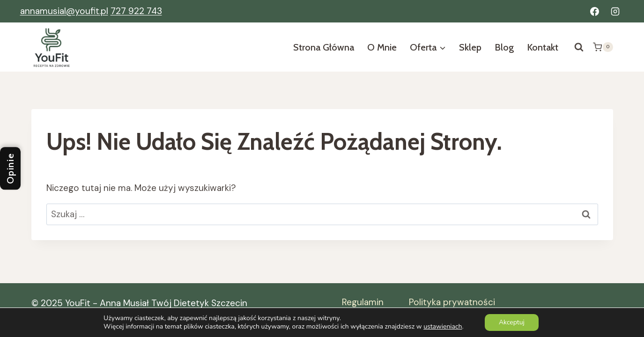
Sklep (470, 47)
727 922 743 (136, 11)
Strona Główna (324, 47)
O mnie (382, 47)
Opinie (10, 169)
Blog (504, 47)
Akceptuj (512, 322)
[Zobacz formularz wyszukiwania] (579, 47)
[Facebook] (595, 11)
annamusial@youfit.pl (64, 11)
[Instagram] (615, 11)
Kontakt (543, 47)
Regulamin (363, 302)
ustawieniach (443, 327)
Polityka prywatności (452, 302)
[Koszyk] (603, 47)
